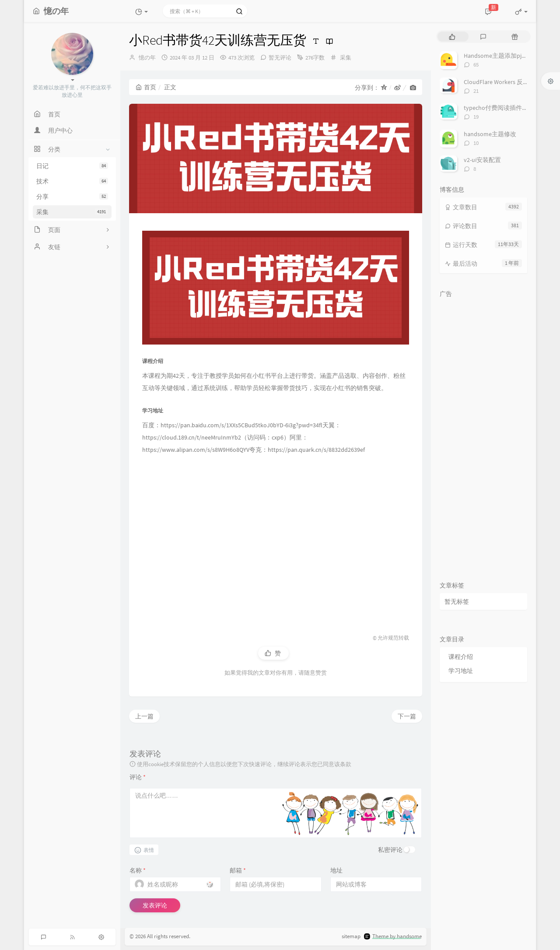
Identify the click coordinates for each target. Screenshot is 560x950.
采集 (72, 212)
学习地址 (461, 671)
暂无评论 (280, 58)
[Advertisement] (276, 536)
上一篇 (144, 716)
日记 (72, 166)
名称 (138, 870)
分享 (72, 197)
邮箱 (238, 870)
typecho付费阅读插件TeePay (502, 108)
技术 (72, 181)
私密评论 (390, 850)
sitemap (351, 936)
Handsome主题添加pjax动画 (502, 56)
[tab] (452, 37)
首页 (146, 87)
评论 (138, 777)
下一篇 (407, 716)
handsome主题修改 (490, 134)
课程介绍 (461, 657)
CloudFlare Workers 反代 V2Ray (505, 82)
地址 (336, 870)
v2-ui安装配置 (482, 160)
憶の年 (147, 58)
